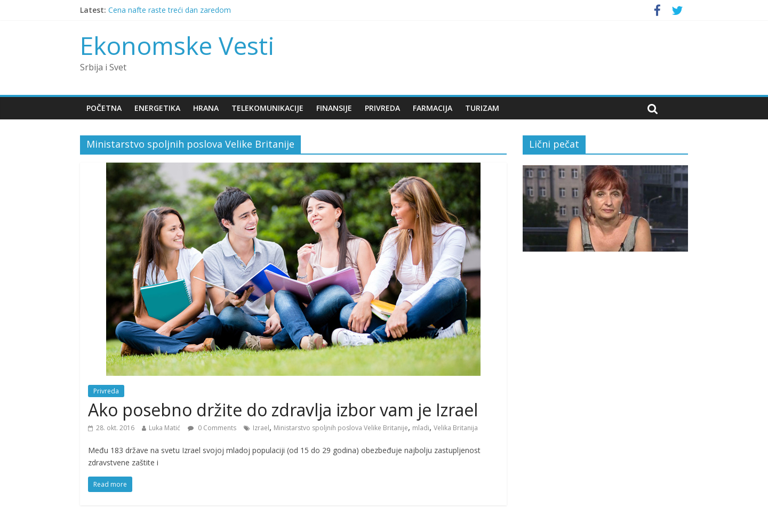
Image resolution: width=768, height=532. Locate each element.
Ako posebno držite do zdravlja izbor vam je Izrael (283, 410)
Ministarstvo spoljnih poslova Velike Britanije (341, 428)
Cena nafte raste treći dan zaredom (170, 10)
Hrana (206, 108)
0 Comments (212, 428)
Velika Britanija (456, 428)
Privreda (382, 108)
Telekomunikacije (267, 108)
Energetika (157, 108)
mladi (421, 428)
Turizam (482, 108)
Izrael (261, 428)
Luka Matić (165, 428)
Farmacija (433, 108)
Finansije (334, 108)
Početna (104, 108)
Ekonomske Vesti (177, 45)
